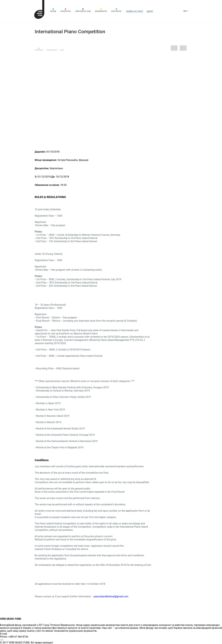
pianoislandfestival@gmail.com (111, 597)
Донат (150, 11)
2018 (62, 50)
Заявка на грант (135, 11)
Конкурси (66, 11)
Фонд (53, 11)
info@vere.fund (16, 634)
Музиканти (101, 11)
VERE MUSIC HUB (83, 11)
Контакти (116, 11)
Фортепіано (52, 50)
